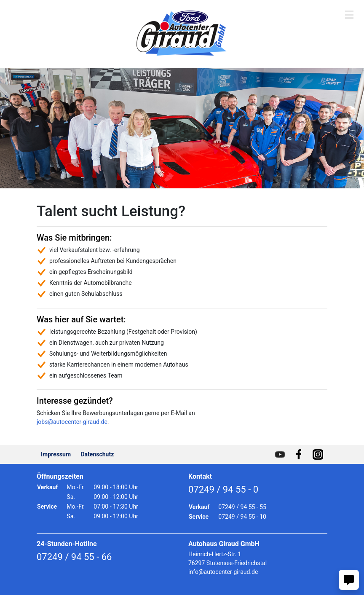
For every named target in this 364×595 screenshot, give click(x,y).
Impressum (56, 454)
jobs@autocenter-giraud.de (72, 422)
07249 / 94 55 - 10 (242, 517)
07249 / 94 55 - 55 (242, 507)
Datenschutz (98, 454)
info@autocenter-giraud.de (223, 572)
